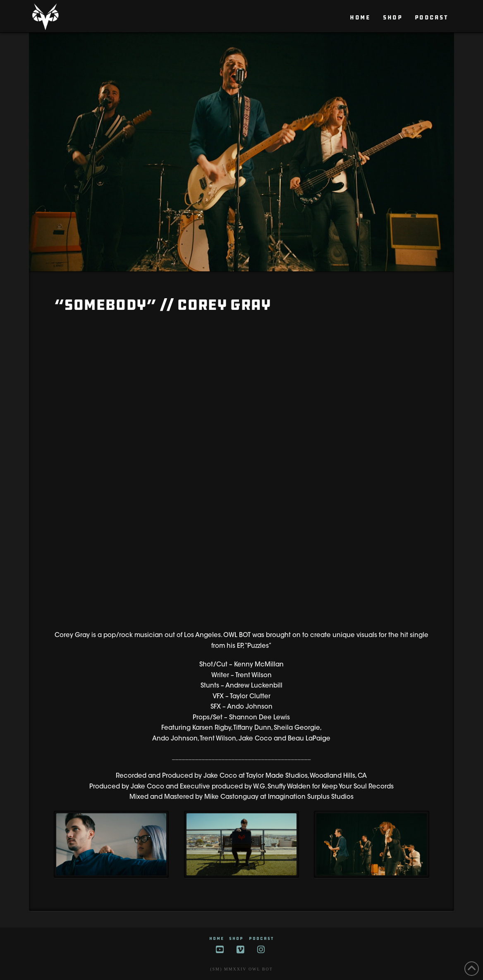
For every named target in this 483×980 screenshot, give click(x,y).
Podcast (261, 938)
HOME (217, 938)
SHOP (236, 938)
